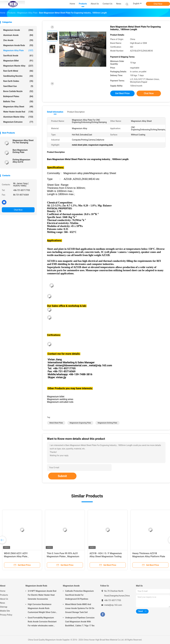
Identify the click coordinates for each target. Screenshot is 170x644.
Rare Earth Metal (18, 71)
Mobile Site (5, 611)
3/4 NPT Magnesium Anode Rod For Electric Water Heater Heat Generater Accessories (42, 595)
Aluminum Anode (18, 35)
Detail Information (55, 112)
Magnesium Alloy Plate (18, 50)
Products (4, 595)
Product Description (76, 112)
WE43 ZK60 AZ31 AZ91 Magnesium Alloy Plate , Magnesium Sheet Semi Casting (20, 556)
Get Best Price (122, 93)
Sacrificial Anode (18, 56)
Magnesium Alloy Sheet (18, 107)
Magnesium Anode (18, 30)
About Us (4, 599)
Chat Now (158, 4)
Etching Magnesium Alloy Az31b (21, 161)
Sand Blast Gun (18, 86)
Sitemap (4, 607)
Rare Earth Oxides (18, 81)
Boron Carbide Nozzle (18, 91)
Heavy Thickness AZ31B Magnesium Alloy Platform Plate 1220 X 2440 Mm (149, 556)
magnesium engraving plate (80, 423)
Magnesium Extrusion (18, 122)
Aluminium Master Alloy (18, 117)
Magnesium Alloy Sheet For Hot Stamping (23, 141)
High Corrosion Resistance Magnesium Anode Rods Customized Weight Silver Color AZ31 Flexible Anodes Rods (42, 609)
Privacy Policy (6, 615)
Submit (62, 476)
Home (3, 591)
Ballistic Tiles (18, 101)
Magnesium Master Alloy (18, 66)
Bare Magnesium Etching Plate (20, 151)
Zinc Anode (18, 40)
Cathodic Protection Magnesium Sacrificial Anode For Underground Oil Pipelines (79, 595)
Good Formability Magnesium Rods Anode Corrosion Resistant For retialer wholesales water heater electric (42, 622)
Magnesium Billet (18, 61)
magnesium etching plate (107, 423)
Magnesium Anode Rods (18, 45)
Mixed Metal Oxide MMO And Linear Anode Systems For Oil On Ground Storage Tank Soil (80, 608)
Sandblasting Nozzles (18, 76)
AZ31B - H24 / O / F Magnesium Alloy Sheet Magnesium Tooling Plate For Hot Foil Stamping (106, 556)
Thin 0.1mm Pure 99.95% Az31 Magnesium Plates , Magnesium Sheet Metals (63, 556)
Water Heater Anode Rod (18, 112)
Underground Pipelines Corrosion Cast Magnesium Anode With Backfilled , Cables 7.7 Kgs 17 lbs (80, 622)
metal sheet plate (56, 423)
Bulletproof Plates (18, 96)
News (2, 603)
